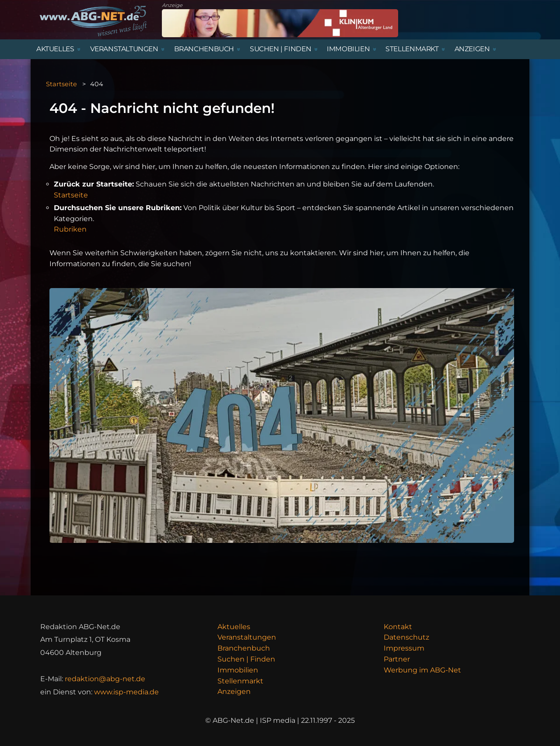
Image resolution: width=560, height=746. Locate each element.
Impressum (404, 648)
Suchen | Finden (246, 659)
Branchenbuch (244, 648)
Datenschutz (406, 637)
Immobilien (238, 670)
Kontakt (398, 627)
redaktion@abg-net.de (105, 679)
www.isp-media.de (126, 692)
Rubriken (70, 229)
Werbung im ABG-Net (422, 670)
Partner (397, 659)
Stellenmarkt (240, 681)
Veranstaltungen (247, 637)
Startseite (61, 84)
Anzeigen (234, 691)
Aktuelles (234, 627)
